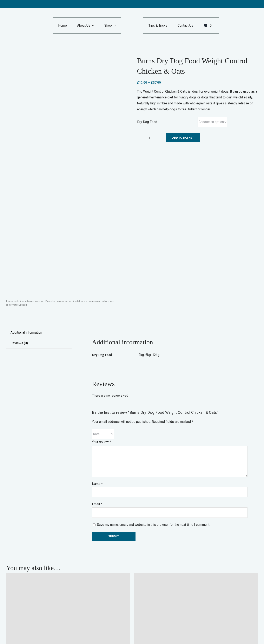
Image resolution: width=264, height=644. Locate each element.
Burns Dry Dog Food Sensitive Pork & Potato (55, 597)
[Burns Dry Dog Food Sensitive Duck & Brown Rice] (196, 497)
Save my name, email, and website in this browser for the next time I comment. (153, 356)
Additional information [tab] (26, 164)
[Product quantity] (150, 138)
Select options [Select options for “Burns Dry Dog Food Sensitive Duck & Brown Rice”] (148, 611)
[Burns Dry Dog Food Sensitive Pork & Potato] (68, 497)
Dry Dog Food (147, 122)
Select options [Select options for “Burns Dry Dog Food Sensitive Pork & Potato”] (21, 611)
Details (123, 611)
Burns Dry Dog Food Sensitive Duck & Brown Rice (189, 597)
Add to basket (183, 138)
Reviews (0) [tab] (19, 174)
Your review (101, 273)
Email (97, 335)
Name (97, 315)
